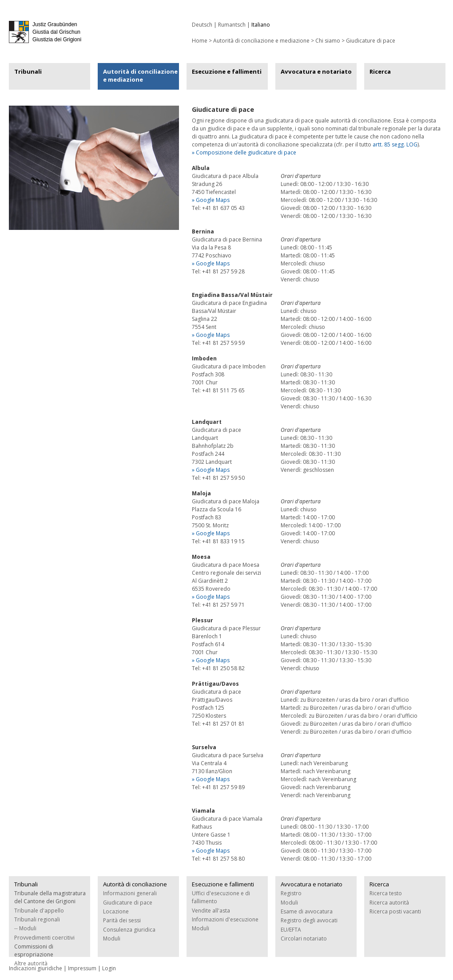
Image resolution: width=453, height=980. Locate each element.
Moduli (112, 939)
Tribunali (28, 71)
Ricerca (380, 71)
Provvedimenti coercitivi (44, 938)
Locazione (116, 911)
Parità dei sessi (122, 920)
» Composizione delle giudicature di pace (244, 152)
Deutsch (202, 25)
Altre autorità (31, 963)
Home (200, 41)
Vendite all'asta (211, 911)
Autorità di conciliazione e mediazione (261, 41)
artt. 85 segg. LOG (395, 144)
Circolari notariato (304, 939)
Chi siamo (328, 41)
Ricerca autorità (389, 903)
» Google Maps (211, 200)
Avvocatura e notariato (316, 71)
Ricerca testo (386, 893)
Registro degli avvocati (309, 920)
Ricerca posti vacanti (395, 911)
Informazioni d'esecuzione (225, 919)
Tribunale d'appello (39, 911)
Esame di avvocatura (307, 911)
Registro (291, 893)
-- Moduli (25, 928)
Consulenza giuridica (129, 930)
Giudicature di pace (371, 41)
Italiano (261, 25)
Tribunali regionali (37, 919)
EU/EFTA (291, 930)
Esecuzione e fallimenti (227, 71)
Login (109, 968)
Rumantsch (232, 25)
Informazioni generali (130, 893)
